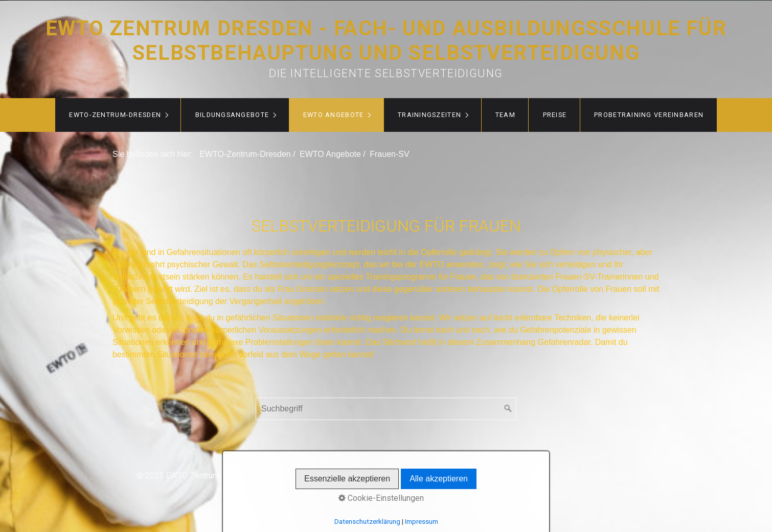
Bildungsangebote (232, 115)
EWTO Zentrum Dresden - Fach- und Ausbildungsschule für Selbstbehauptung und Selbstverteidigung (386, 41)
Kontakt (314, 459)
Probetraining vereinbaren (649, 115)
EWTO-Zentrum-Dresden (115, 115)
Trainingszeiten (429, 115)
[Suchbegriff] (386, 409)
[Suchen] (508, 409)
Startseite (276, 459)
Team (505, 115)
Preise (555, 115)
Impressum (493, 459)
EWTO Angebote (334, 115)
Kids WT (451, 459)
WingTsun (352, 459)
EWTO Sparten (403, 459)
